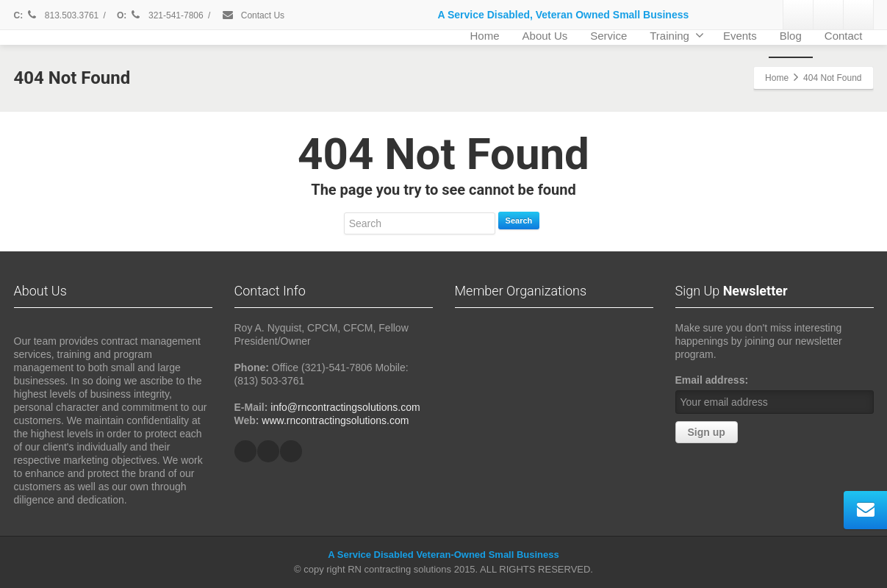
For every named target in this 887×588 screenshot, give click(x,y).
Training (677, 35)
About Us (545, 36)
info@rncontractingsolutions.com (345, 407)
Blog (791, 36)
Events (740, 36)
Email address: (712, 380)
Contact (844, 36)
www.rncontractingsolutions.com (335, 420)
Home (485, 36)
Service (608, 36)
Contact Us (253, 15)
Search (519, 220)
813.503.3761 (62, 15)
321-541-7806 (168, 15)
